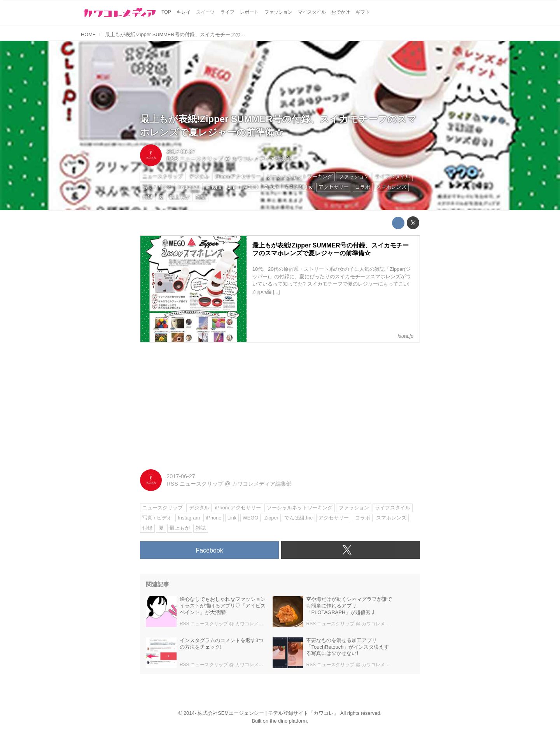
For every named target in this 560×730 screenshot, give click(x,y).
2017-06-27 (181, 151)
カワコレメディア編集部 (262, 159)
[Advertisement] (280, 403)
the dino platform (288, 721)
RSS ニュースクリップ (195, 159)
